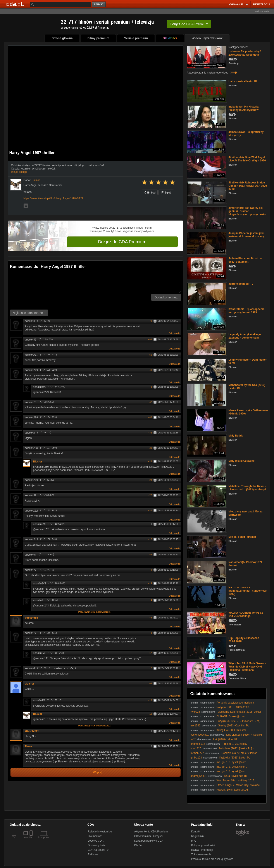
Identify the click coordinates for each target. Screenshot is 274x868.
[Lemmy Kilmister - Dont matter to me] (206, 369)
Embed (150, 193)
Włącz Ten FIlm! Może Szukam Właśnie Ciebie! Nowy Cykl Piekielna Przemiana (247, 667)
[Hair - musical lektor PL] (206, 91)
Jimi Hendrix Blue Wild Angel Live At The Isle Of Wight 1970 (247, 159)
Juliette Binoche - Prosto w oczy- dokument (245, 260)
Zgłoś (166, 193)
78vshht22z (32, 731)
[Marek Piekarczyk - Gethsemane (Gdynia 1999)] (206, 420)
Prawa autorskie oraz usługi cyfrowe (212, 859)
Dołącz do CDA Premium (122, 242)
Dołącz (189, 24)
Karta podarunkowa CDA (149, 841)
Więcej (98, 772)
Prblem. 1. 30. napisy (235, 744)
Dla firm (139, 845)
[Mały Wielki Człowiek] (206, 470)
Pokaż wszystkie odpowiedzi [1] (95, 612)
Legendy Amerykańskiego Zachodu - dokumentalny (245, 336)
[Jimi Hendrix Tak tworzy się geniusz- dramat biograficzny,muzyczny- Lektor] (206, 217)
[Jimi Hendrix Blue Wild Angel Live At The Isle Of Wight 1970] (206, 167)
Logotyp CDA (96, 841)
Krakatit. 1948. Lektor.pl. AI (232, 790)
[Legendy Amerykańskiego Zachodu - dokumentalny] (206, 344)
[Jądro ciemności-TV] (206, 293)
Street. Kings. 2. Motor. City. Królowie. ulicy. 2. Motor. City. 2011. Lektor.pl (226, 787)
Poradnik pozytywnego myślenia (235, 703)
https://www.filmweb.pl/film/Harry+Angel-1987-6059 (53, 198)
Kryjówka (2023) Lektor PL (235, 758)
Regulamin (197, 836)
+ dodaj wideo (263, 11)
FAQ (194, 841)
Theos (29, 746)
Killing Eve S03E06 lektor (231, 730)
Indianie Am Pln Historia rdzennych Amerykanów (244, 108)
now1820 (196, 748)
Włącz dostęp (19, 172)
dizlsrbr (30, 684)
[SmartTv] (32, 840)
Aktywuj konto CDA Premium (151, 832)
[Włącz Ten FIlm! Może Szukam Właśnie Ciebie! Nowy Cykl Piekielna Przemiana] (206, 673)
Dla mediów (95, 836)
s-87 (193, 739)
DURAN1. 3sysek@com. (231, 716)
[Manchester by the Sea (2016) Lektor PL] (206, 395)
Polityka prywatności (203, 845)
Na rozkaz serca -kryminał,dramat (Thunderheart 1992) (248, 591)
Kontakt (196, 832)
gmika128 (196, 758)
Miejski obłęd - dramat (242, 537)
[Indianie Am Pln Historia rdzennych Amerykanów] (206, 116)
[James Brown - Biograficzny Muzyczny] (206, 141)
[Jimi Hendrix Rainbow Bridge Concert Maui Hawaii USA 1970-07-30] (206, 192)
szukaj (99, 4)
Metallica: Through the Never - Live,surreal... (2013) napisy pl (247, 488)
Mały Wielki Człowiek (242, 461)
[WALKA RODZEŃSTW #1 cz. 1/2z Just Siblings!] (206, 622)
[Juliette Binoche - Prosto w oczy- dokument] (206, 268)
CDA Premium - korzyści (148, 836)
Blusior (38, 462)
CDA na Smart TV (98, 850)
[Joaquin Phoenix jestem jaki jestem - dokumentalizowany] (206, 243)
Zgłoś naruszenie (201, 854)
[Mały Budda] (206, 445)
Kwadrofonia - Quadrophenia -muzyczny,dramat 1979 (247, 311)
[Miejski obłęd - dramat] (206, 546)
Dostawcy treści (97, 845)
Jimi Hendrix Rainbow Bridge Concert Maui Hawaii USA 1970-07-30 (248, 186)
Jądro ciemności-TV (241, 284)
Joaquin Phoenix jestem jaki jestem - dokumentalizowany (246, 235)
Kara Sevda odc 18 (236, 776)
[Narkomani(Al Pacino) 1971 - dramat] (206, 572)
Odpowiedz (174, 333)
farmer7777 (197, 753)
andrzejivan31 (199, 776)
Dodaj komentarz (166, 297)
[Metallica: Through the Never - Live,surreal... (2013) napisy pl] (206, 496)
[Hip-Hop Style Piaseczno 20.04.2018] (206, 648)
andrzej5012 (198, 744)
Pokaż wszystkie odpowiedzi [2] (95, 726)
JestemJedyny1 (200, 735)
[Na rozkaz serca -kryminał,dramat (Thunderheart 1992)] (206, 597)
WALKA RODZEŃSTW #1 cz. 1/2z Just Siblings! (246, 614)
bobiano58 (33, 618)
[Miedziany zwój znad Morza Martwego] (206, 521)
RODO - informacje (202, 850)
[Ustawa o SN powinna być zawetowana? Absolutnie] (206, 57)
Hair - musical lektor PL (243, 81)
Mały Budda (236, 436)
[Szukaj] (60, 4)
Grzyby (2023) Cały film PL (234, 726)
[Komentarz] (96, 282)
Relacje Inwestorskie (100, 832)
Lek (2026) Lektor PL (225, 739)
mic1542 (196, 726)
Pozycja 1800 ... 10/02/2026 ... (234, 707)
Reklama (93, 854)
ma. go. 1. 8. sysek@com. (232, 762)
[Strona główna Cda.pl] (16, 4)
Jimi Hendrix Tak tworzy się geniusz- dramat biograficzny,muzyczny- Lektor (248, 211)
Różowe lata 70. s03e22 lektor (239, 753)
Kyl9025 (195, 712)
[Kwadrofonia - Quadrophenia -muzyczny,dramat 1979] (206, 319)
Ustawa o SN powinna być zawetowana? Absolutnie (245, 53)
